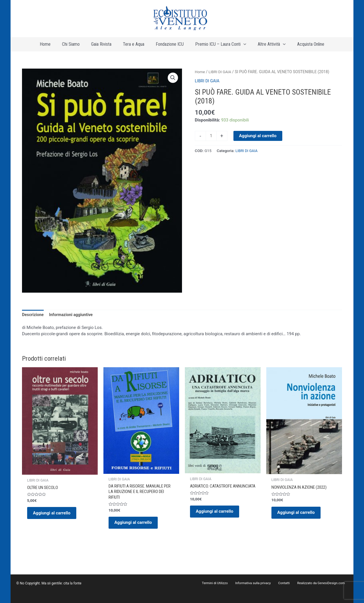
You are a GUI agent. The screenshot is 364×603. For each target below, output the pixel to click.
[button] (173, 81)
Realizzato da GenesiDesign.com (323, 583)
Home (200, 75)
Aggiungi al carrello (258, 138)
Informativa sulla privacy (260, 583)
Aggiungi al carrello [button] (54, 518)
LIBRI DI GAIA (221, 75)
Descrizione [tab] (33, 318)
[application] (235, 46)
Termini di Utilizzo (225, 583)
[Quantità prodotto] (211, 138)
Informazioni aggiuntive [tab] (73, 318)
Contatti (288, 583)
